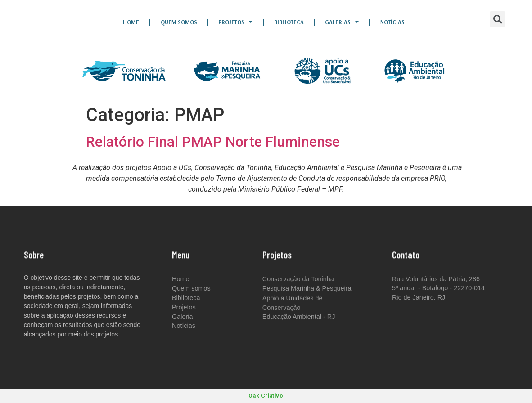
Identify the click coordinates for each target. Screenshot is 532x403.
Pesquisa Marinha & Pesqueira (307, 289)
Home (131, 22)
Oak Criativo (266, 396)
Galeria (182, 317)
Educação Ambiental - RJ (299, 317)
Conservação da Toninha (298, 279)
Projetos (235, 22)
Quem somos (179, 22)
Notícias (392, 22)
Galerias (342, 22)
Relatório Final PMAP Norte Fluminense (213, 142)
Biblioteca (289, 22)
